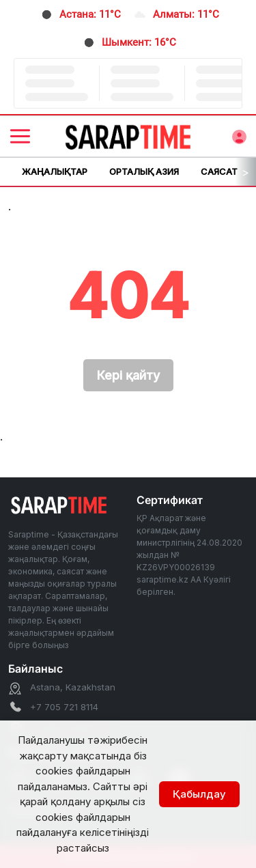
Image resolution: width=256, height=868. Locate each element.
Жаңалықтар (55, 171)
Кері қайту (128, 375)
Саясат (219, 171)
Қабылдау (199, 794)
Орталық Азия (144, 171)
